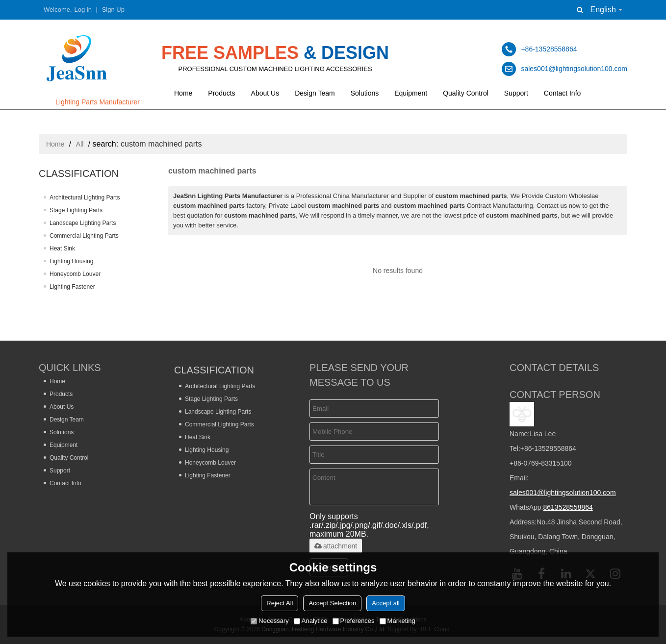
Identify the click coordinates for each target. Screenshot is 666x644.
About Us (265, 93)
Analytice (311, 621)
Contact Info (563, 93)
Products (221, 93)
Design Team (315, 93)
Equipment (411, 93)
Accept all (385, 603)
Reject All (280, 603)
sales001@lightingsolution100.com (563, 493)
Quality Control (466, 93)
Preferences (354, 621)
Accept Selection (332, 603)
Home (183, 93)
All (80, 144)
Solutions (365, 93)
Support (516, 93)
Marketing (397, 621)
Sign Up (113, 10)
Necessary (269, 621)
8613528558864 (568, 507)
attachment (336, 546)
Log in (83, 10)
